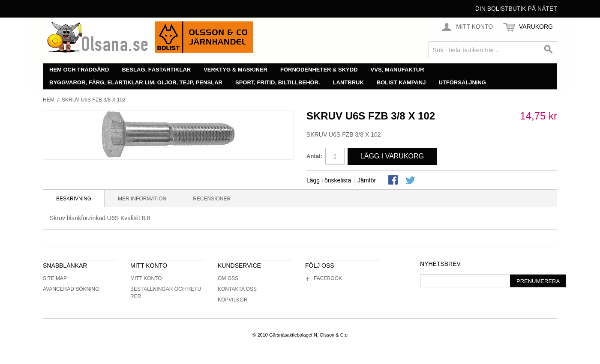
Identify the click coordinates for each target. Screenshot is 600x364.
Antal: (314, 156)
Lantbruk (348, 82)
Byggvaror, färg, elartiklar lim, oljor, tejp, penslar (136, 82)
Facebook (324, 278)
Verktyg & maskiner (235, 70)
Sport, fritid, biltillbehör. (278, 82)
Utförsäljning (462, 82)
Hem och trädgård (79, 70)
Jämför (367, 180)
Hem (49, 100)
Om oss (228, 278)
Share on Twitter (411, 181)
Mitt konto (146, 278)
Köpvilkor (232, 300)
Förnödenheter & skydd (319, 70)
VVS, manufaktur (397, 70)
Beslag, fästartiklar (156, 70)
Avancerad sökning (71, 289)
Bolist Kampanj (401, 82)
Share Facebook (394, 181)
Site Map (55, 278)
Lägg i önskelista (329, 180)
